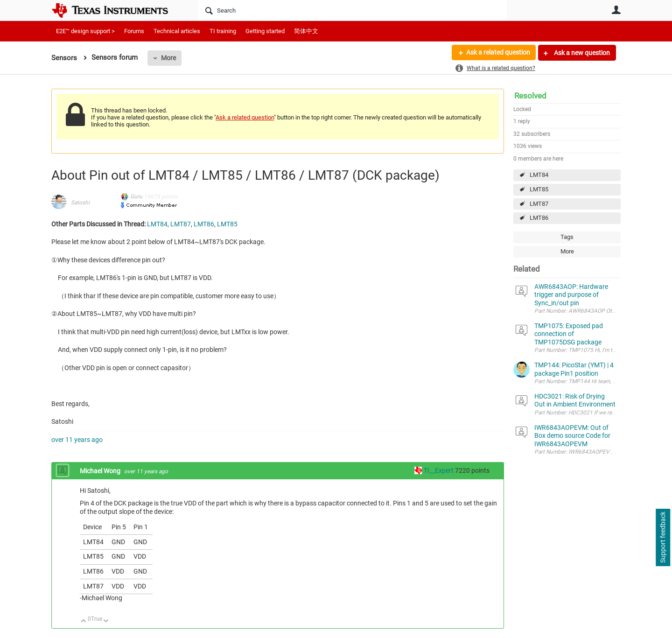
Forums (134, 31)
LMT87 (539, 204)
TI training (223, 31)
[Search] (353, 10)
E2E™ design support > (85, 31)
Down (106, 621)
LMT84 (539, 175)
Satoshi (80, 203)
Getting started (265, 31)
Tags (567, 237)
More (168, 58)
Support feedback (663, 538)
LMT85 (539, 189)
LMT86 (539, 218)
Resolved (530, 96)
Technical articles (177, 31)
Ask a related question (498, 53)
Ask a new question (581, 53)
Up (84, 621)
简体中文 (306, 31)
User (616, 10)
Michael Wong (101, 471)
